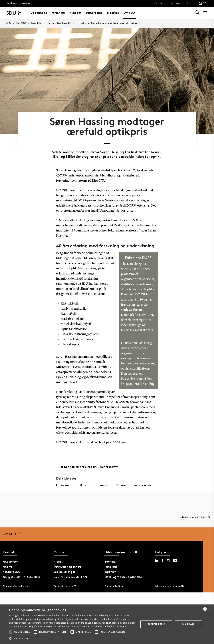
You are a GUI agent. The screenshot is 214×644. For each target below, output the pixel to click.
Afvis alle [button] (188, 624)
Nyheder (75, 13)
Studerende (157, 3)
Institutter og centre (68, 567)
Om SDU (129, 13)
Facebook (64, 485)
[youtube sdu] (175, 561)
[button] (11, 632)
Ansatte (175, 3)
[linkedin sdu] (157, 561)
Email (121, 486)
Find (189, 3)
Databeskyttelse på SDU (66, 586)
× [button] (210, 609)
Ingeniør (110, 572)
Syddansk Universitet (18, 3)
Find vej (8, 567)
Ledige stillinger (64, 572)
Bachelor (110, 562)
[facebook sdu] (162, 561)
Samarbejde (94, 13)
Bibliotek (113, 13)
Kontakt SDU (12, 572)
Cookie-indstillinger (114, 586)
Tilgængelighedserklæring (16, 586)
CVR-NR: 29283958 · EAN (70, 577)
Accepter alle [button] (156, 624)
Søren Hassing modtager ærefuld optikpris (116, 23)
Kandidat (111, 567)
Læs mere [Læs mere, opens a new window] (121, 626)
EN (206, 3)
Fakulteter (37, 23)
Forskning (58, 13)
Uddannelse (39, 13)
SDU (9, 23)
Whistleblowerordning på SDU (170, 586)
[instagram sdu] (168, 561)
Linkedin (101, 485)
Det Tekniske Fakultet (59, 23)
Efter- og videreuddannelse (123, 577)
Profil (57, 562)
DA (200, 3)
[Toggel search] (197, 13)
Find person (11, 562)
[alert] (107, 624)
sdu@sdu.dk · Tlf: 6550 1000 (21, 577)
